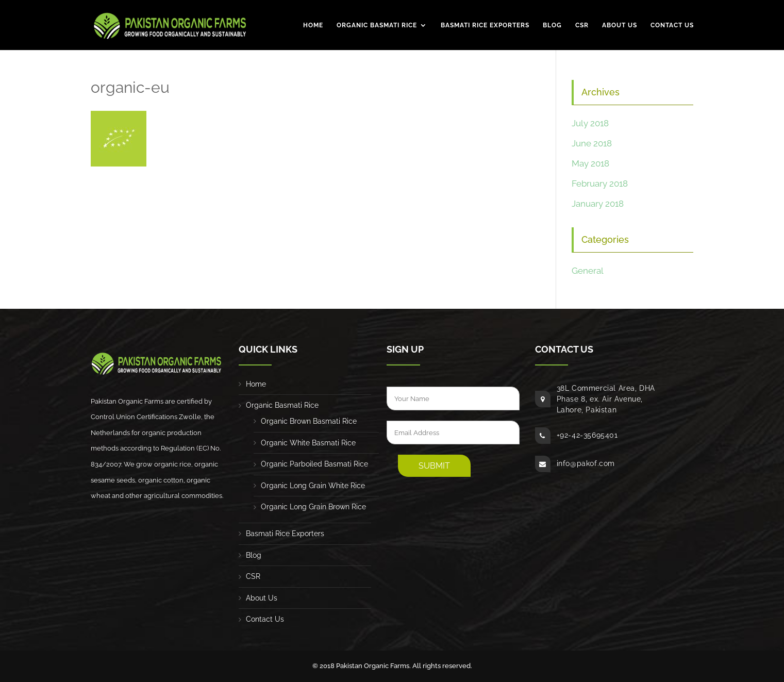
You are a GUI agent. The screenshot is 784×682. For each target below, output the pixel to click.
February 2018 (600, 184)
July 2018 (590, 123)
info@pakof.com (586, 463)
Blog (552, 26)
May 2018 (590, 163)
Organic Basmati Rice (377, 26)
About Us (620, 26)
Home (313, 26)
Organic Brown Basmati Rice (309, 421)
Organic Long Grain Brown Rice (313, 507)
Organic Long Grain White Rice (313, 486)
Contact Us (672, 26)
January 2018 (598, 204)
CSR (582, 26)
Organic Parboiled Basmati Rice (314, 464)
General (588, 271)
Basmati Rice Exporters (485, 26)
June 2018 (592, 143)
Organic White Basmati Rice (308, 443)
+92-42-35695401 (587, 435)
